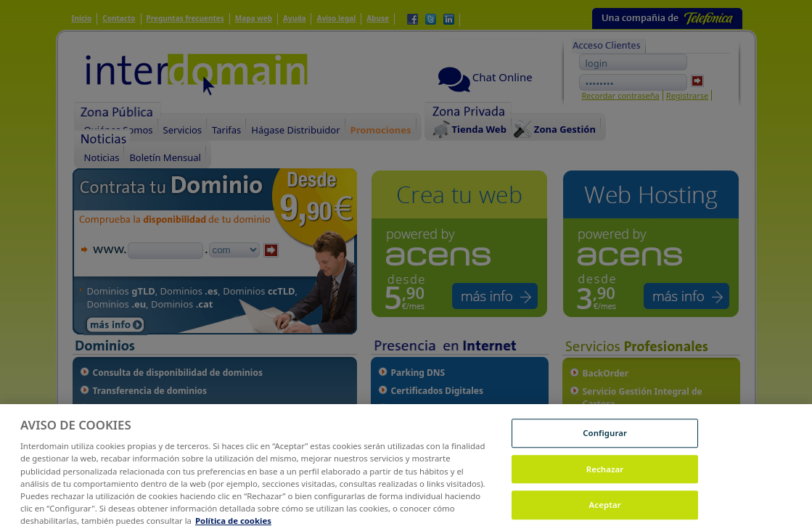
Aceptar (605, 510)
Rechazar (605, 475)
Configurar (605, 439)
